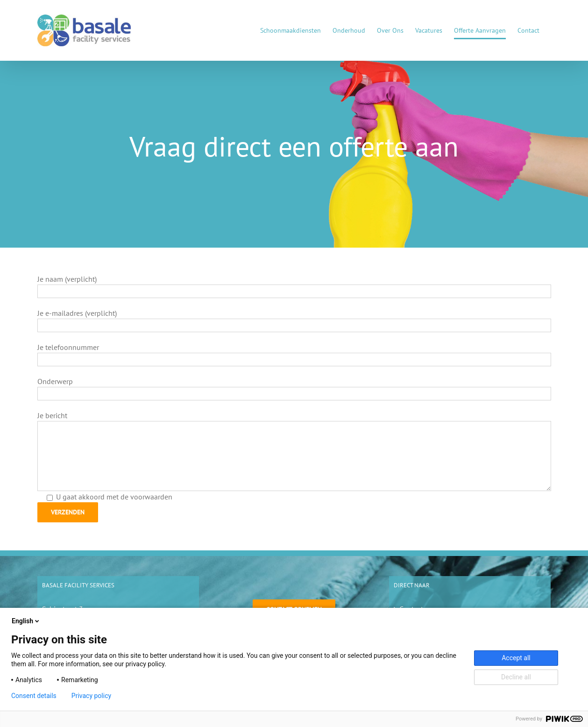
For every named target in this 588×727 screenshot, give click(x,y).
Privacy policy (91, 696)
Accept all (516, 658)
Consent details (34, 696)
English (26, 621)
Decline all (516, 677)
